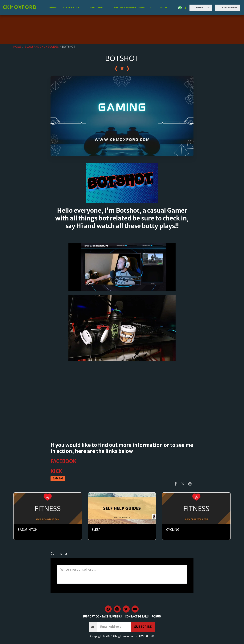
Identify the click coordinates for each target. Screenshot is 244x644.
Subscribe (143, 627)
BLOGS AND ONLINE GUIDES (42, 47)
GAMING (58, 479)
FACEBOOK (63, 461)
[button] (73, 8)
